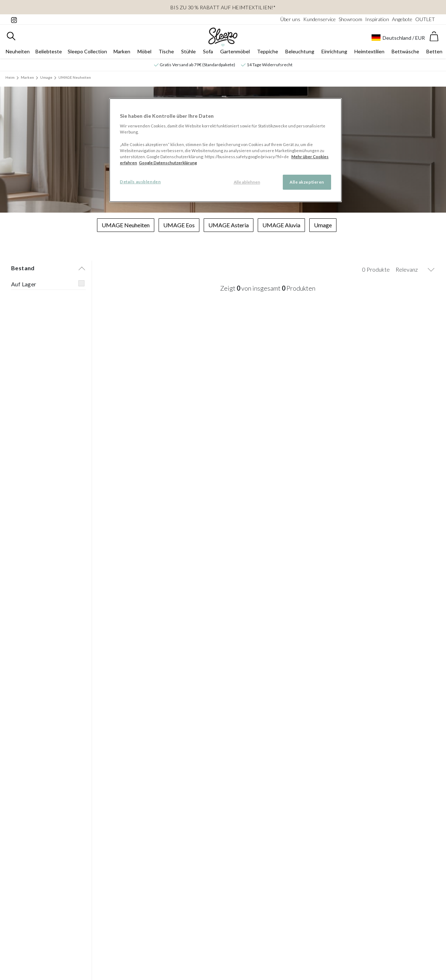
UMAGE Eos (179, 226)
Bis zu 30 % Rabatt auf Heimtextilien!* (223, 7)
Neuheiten (18, 52)
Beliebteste (49, 52)
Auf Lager (24, 285)
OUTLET (425, 19)
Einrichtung (334, 52)
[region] (226, 150)
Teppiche (268, 52)
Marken (122, 52)
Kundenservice (319, 19)
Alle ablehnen (247, 182)
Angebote (402, 19)
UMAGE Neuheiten (75, 78)
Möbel (144, 52)
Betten (434, 52)
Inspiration (377, 19)
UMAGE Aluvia (281, 226)
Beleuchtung (300, 52)
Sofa (208, 52)
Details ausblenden (140, 182)
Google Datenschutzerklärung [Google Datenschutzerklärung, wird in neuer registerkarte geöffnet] (168, 163)
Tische (166, 52)
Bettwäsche (405, 52)
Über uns (290, 19)
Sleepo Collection (87, 52)
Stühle (188, 52)
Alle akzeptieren (307, 182)
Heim (10, 78)
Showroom (350, 19)
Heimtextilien (369, 52)
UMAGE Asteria (229, 226)
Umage (46, 78)
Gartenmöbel (235, 52)
